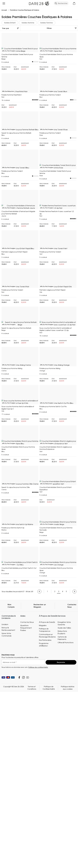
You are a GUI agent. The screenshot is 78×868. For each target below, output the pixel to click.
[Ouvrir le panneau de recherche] (61, 3)
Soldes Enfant (10, 23)
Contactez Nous (72, 854)
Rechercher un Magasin (40, 854)
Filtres (49, 28)
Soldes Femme (47, 23)
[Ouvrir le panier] (74, 3)
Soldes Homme (28, 23)
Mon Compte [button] (11, 854)
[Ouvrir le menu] (4, 3)
